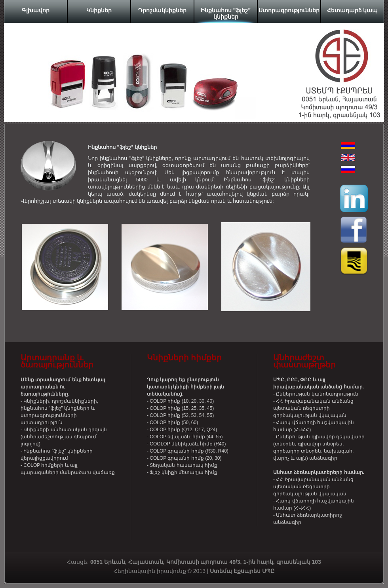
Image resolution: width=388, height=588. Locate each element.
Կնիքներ (99, 10)
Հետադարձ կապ (353, 10)
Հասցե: (148, 562)
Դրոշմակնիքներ (162, 10)
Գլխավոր (36, 10)
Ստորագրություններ (289, 10)
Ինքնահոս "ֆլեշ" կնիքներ (226, 13)
